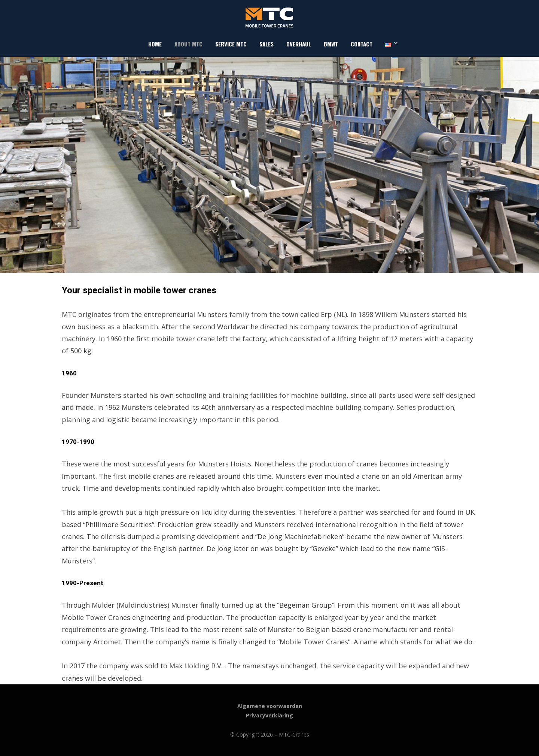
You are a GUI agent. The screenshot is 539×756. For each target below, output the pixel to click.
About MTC (188, 44)
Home (155, 44)
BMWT (331, 44)
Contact (362, 44)
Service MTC (231, 44)
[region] (269, 165)
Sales (267, 44)
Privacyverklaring (269, 715)
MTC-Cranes (294, 734)
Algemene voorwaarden (270, 706)
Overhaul (299, 44)
